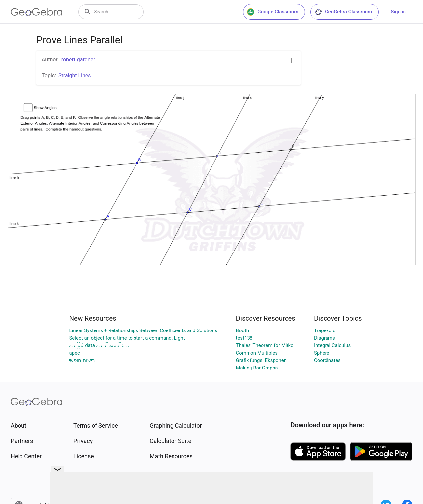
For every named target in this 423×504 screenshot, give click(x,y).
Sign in (398, 12)
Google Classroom (273, 12)
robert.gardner (78, 60)
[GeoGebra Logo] (37, 12)
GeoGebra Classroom (343, 12)
